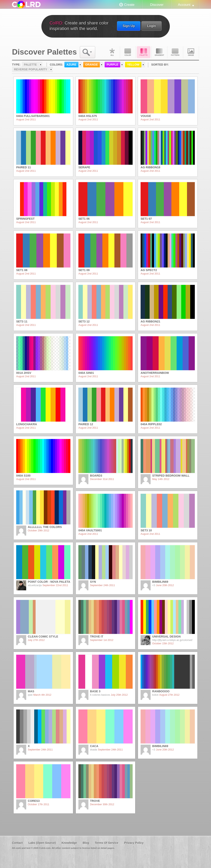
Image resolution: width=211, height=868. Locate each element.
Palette (144, 52)
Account (184, 5)
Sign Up (129, 26)
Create (129, 5)
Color (128, 52)
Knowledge (69, 843)
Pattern (175, 52)
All (112, 52)
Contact (17, 843)
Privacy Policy (134, 843)
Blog (86, 843)
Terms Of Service (106, 843)
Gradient (159, 52)
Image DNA (191, 52)
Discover (157, 5)
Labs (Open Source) (42, 843)
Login (151, 26)
